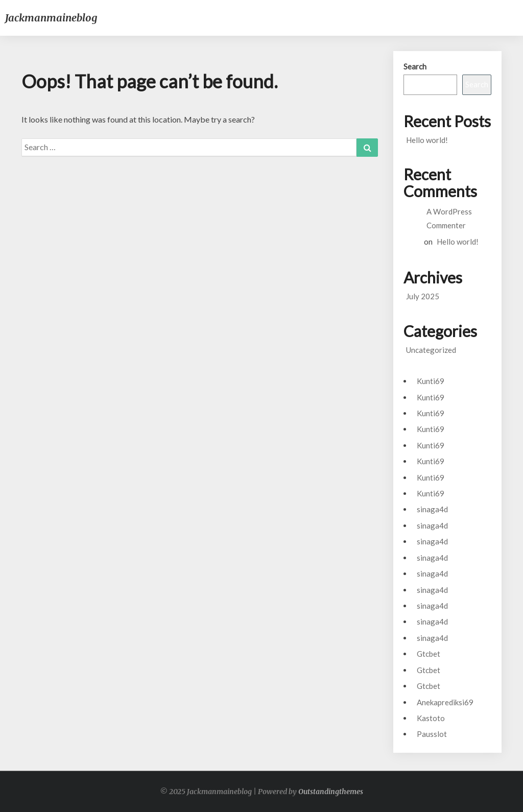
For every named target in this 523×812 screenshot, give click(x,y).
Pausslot (432, 734)
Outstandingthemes (331, 792)
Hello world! (427, 140)
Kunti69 (431, 381)
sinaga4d (432, 509)
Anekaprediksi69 (445, 702)
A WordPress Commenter (449, 218)
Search (415, 66)
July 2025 (423, 296)
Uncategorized (431, 350)
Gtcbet (429, 654)
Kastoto (431, 718)
